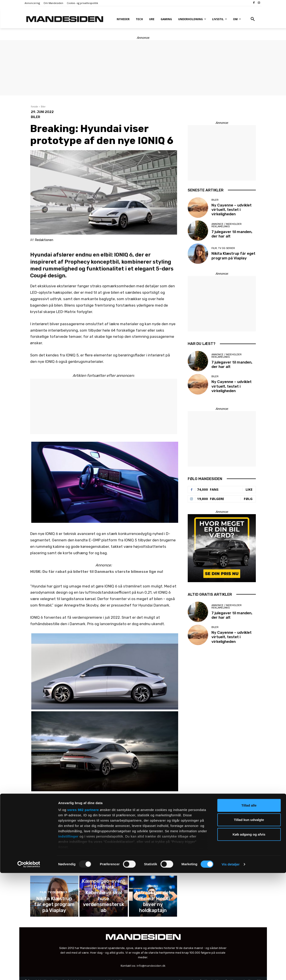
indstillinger (68, 943)
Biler (43, 107)
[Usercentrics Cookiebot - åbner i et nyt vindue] (29, 971)
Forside (34, 107)
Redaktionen (44, 240)
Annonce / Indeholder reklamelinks (103, 839)
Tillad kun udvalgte (249, 927)
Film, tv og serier (152, 840)
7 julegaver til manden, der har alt (104, 848)
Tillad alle (249, 912)
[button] (253, 19)
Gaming (103, 893)
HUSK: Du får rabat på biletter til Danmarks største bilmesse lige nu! (97, 572)
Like (249, 489)
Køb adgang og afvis (249, 941)
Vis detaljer (231, 971)
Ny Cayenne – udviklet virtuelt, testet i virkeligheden (54, 846)
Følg (248, 499)
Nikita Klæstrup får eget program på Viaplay (153, 848)
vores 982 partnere (83, 917)
